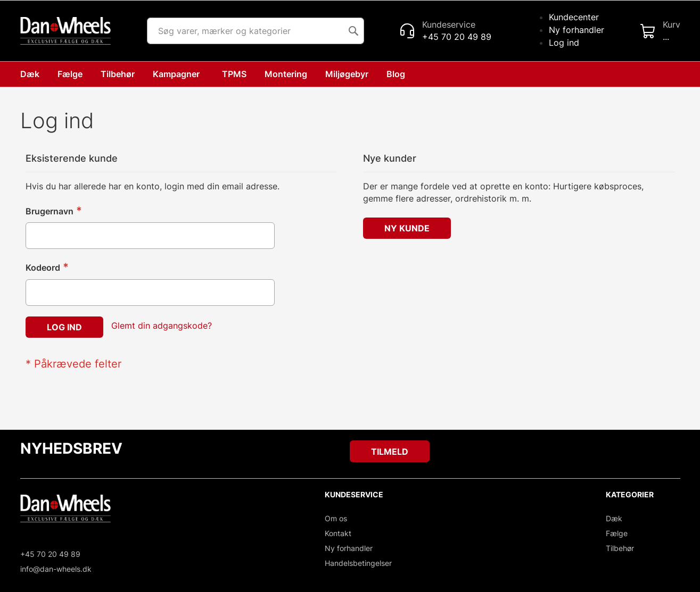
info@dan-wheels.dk (56, 569)
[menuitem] (398, 74)
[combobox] (256, 31)
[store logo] (65, 31)
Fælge (617, 533)
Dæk (614, 518)
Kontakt (338, 533)
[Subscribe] (390, 451)
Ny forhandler (577, 30)
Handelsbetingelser (358, 563)
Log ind (564, 43)
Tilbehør (620, 548)
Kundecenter (574, 17)
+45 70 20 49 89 (50, 554)
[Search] (353, 31)
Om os (336, 518)
